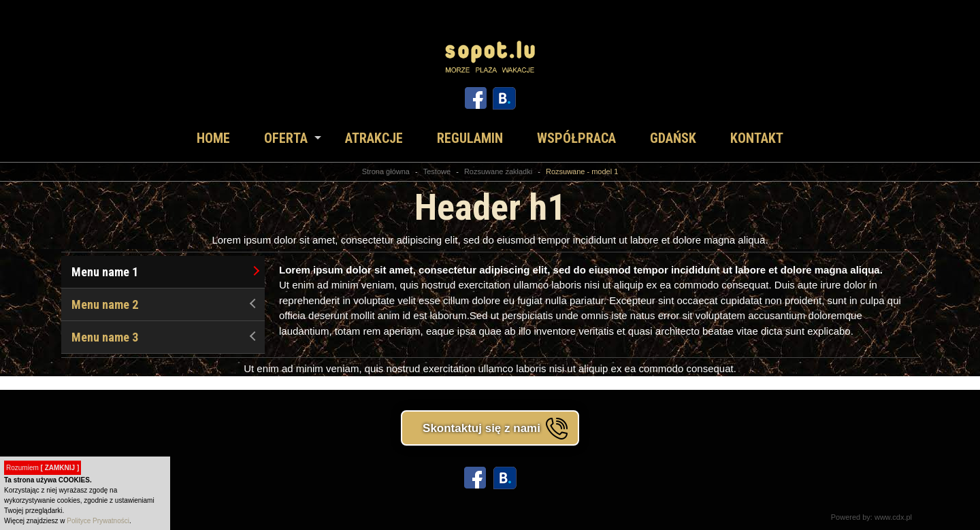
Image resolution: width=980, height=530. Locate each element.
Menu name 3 (165, 337)
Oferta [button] (286, 138)
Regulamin (470, 138)
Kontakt (757, 138)
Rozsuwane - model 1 (582, 171)
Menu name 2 (165, 304)
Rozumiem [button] (43, 468)
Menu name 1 (165, 272)
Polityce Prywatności (98, 521)
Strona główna (386, 171)
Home (213, 138)
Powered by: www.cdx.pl (871, 517)
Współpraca (576, 138)
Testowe (437, 171)
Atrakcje (374, 138)
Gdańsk (673, 138)
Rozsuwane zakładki (498, 171)
